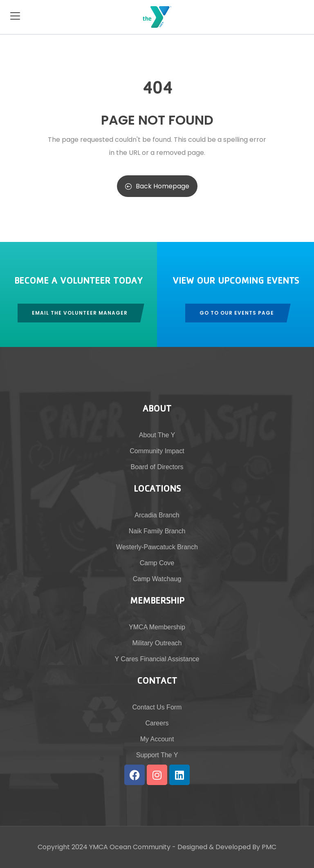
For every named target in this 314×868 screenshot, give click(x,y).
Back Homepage (157, 186)
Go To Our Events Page (237, 313)
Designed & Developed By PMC (227, 847)
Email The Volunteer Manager (80, 313)
